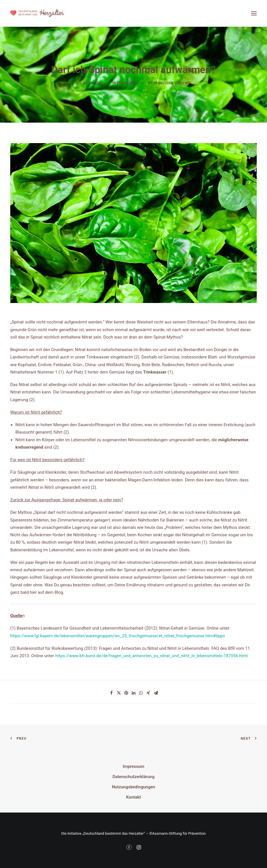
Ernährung (128, 83)
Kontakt (133, 797)
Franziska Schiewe (172, 83)
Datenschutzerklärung (133, 777)
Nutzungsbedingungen (133, 787)
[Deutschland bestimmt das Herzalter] (37, 13)
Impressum (133, 766)
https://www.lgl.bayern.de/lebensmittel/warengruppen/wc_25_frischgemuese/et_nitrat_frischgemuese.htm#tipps (118, 636)
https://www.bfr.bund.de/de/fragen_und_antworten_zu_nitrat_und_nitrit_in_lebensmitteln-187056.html (152, 656)
